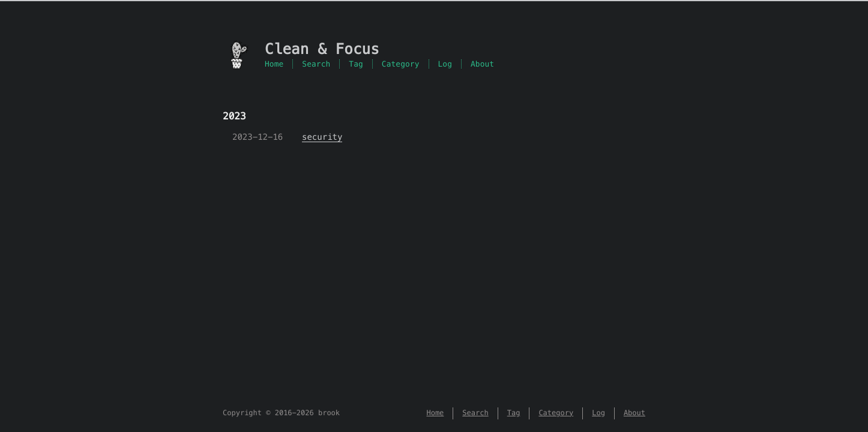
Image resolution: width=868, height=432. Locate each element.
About (482, 64)
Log (445, 64)
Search (316, 64)
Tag (356, 64)
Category (401, 64)
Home (274, 64)
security (322, 137)
